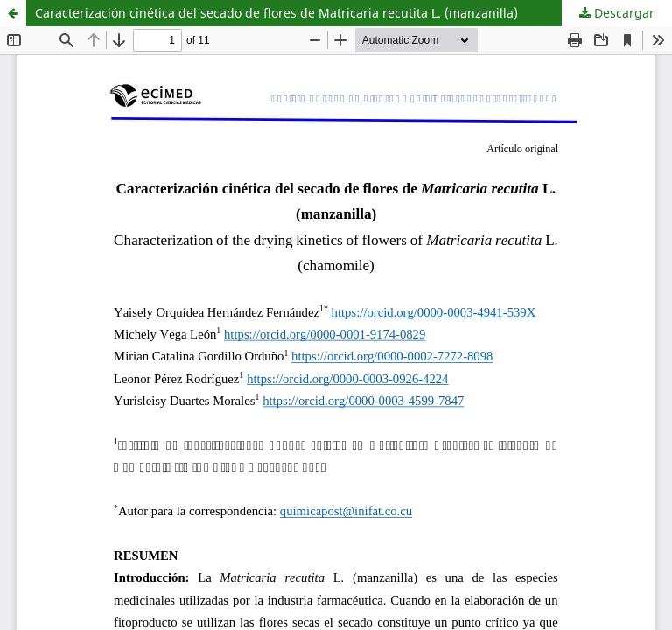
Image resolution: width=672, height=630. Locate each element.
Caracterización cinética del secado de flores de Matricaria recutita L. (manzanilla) (276, 13)
